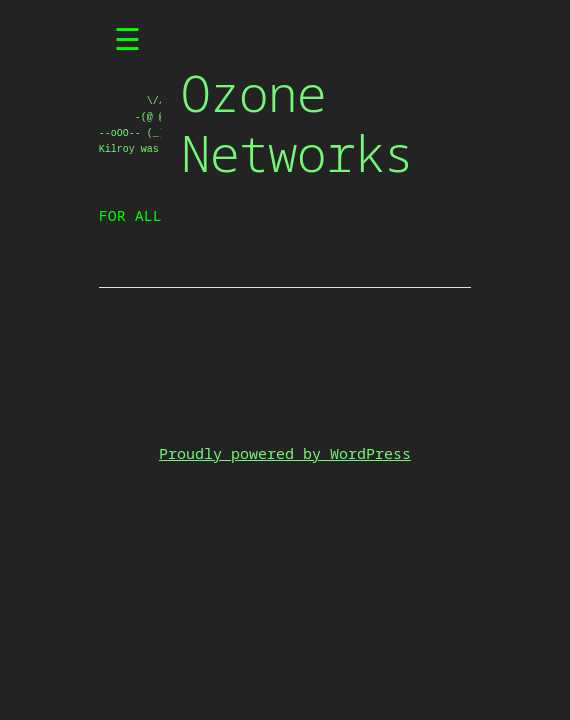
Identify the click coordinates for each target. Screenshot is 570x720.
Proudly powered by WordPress (285, 453)
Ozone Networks (297, 123)
